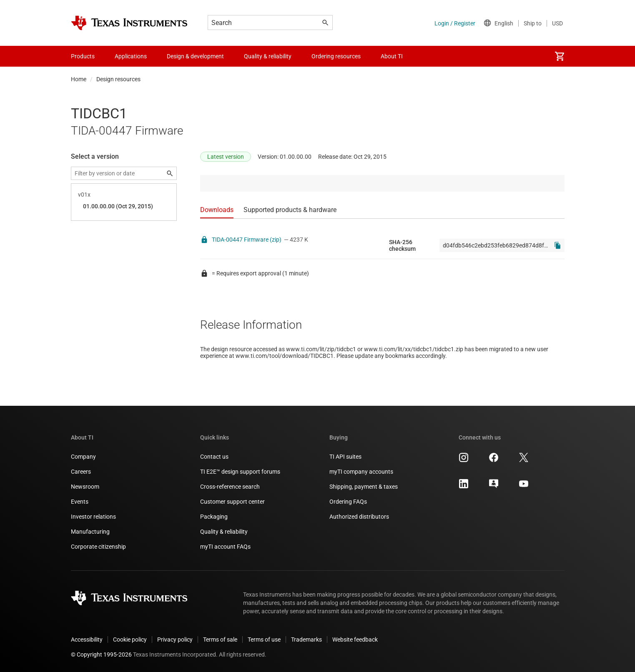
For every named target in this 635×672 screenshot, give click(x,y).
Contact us (214, 457)
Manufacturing (90, 532)
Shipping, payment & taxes (364, 487)
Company (83, 457)
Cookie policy (130, 640)
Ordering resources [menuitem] (336, 56)
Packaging (214, 517)
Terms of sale (220, 640)
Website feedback (355, 640)
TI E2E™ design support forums (240, 472)
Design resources (118, 79)
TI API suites (345, 457)
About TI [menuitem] (392, 56)
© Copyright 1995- (101, 655)
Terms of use (264, 640)
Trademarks (306, 640)
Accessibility (87, 640)
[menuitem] (560, 56)
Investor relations (93, 517)
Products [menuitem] (83, 56)
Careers (81, 472)
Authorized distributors (359, 517)
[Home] (129, 23)
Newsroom (85, 487)
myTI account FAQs (225, 547)
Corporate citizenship (98, 547)
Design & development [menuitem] (195, 56)
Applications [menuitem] (131, 56)
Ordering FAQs (348, 502)
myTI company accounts (361, 472)
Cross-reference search (230, 487)
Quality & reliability (224, 532)
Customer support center (232, 502)
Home (79, 79)
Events (80, 502)
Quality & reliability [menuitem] (268, 56)
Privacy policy (175, 640)
